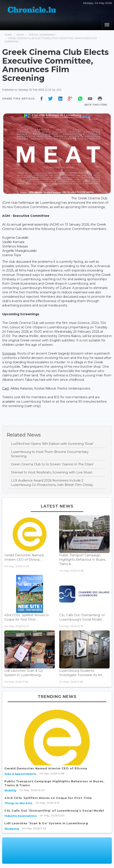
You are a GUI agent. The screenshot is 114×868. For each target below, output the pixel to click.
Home (8, 35)
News (20, 35)
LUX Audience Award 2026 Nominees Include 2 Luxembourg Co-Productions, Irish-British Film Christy (52, 483)
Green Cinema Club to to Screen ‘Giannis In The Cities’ (52, 464)
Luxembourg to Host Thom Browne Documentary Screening (50, 454)
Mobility (10, 791)
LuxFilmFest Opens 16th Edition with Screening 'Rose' (52, 444)
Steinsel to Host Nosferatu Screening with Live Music (52, 472)
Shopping (12, 829)
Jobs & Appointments (20, 774)
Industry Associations (20, 816)
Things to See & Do (18, 803)
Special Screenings (42, 35)
